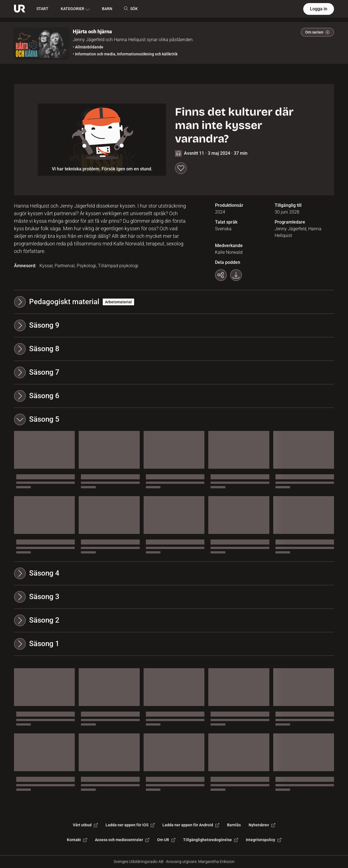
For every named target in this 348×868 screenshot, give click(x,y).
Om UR (166, 840)
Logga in (319, 9)
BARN (107, 9)
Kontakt (77, 840)
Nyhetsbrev (262, 825)
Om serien (317, 32)
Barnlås (234, 825)
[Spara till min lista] (181, 168)
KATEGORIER (75, 9)
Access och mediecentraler (122, 840)
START (42, 9)
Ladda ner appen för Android (191, 825)
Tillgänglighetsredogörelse (211, 840)
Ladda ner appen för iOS (130, 825)
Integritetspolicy (264, 840)
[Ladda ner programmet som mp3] (236, 275)
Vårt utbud (85, 825)
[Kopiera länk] (221, 275)
